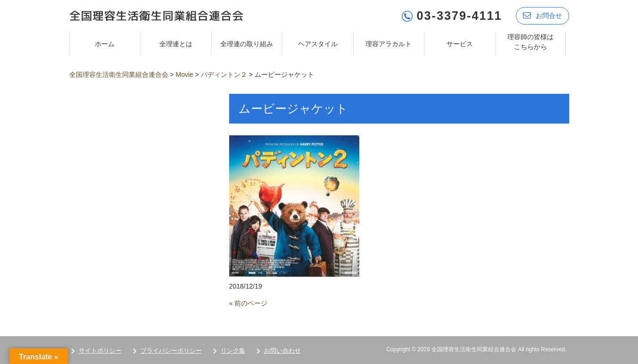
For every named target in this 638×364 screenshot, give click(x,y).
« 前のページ (249, 303)
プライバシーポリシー (171, 351)
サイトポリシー (100, 351)
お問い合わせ (282, 351)
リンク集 (233, 351)
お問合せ (543, 15)
